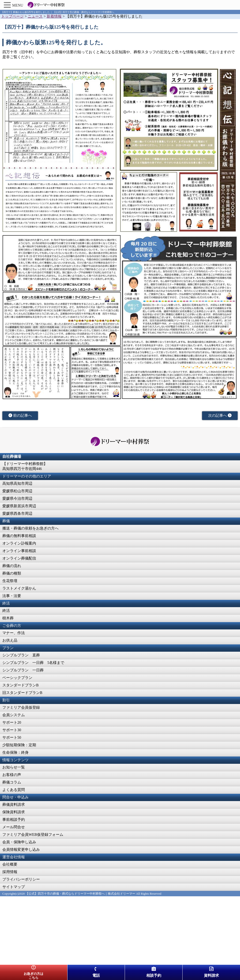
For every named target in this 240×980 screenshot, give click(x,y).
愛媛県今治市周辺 (17, 498)
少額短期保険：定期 (19, 745)
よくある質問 (14, 790)
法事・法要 (12, 596)
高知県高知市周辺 (17, 483)
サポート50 (12, 737)
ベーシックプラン (17, 678)
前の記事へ (20, 415)
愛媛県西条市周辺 (17, 513)
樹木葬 (8, 618)
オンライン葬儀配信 (19, 558)
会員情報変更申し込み (21, 849)
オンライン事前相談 (19, 551)
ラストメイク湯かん (19, 588)
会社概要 (10, 864)
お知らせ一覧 (14, 767)
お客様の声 (12, 775)
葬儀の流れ (12, 566)
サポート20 (12, 722)
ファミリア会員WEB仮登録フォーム (33, 834)
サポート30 (12, 730)
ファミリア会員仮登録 (21, 707)
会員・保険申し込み (19, 842)
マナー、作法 (14, 633)
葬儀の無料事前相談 (19, 536)
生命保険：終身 (15, 752)
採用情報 (10, 872)
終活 (6, 611)
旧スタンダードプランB (22, 693)
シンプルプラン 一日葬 (23, 670)
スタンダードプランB (21, 685)
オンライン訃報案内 (19, 543)
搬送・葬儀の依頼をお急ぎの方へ (30, 528)
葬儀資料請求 (14, 804)
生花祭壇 (10, 581)
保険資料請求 (14, 812)
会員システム (14, 715)
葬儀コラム (12, 782)
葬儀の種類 (12, 573)
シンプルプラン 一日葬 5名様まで (33, 663)
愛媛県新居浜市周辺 (19, 506)
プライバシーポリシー (21, 879)
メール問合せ (14, 827)
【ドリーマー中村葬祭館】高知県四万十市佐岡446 (25, 466)
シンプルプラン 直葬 (21, 655)
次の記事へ (220, 415)
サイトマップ (14, 887)
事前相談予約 (14, 819)
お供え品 (10, 640)
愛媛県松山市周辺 (17, 491)
